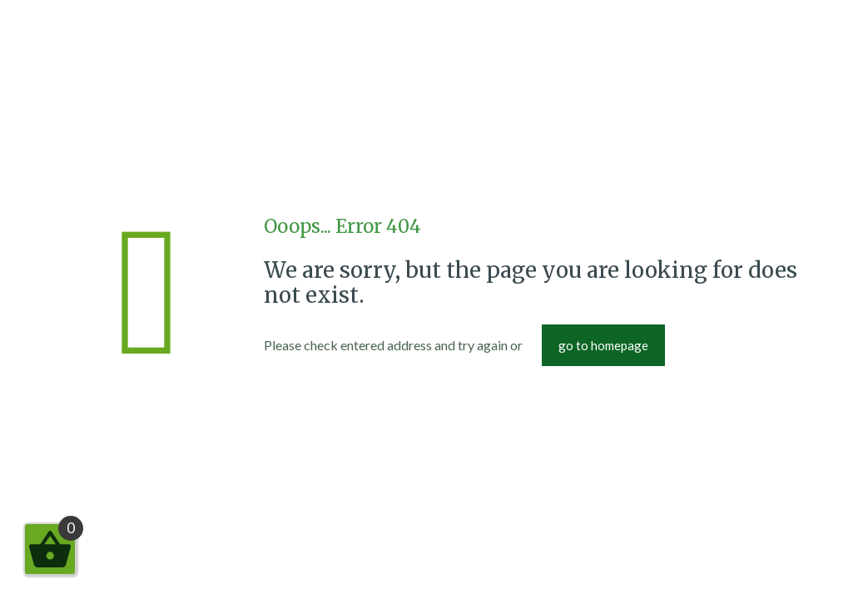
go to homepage (603, 345)
